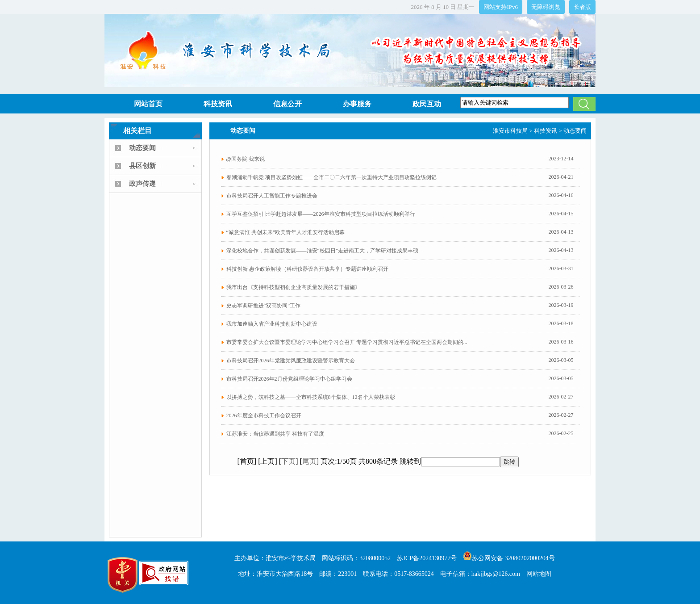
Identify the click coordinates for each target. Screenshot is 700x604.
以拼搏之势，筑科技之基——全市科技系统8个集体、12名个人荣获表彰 (311, 397)
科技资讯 (218, 104)
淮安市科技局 (510, 131)
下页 (288, 461)
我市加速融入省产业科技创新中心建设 (272, 324)
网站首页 (148, 104)
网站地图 (539, 574)
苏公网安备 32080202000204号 (509, 558)
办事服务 (357, 104)
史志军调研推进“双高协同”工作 (264, 306)
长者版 (582, 7)
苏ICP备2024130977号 (427, 558)
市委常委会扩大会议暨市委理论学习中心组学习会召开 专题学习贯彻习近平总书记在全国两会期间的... (347, 342)
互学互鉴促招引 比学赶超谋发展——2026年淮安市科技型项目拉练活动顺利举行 (321, 214)
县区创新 (142, 166)
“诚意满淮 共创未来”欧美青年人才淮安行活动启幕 (286, 232)
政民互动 (427, 104)
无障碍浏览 (546, 7)
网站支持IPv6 (501, 7)
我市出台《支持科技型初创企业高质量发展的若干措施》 (293, 287)
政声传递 (142, 184)
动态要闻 (575, 131)
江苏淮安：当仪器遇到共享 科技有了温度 (275, 434)
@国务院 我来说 (246, 159)
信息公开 (287, 104)
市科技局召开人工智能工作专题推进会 (272, 196)
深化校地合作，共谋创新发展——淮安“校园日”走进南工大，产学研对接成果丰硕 (323, 251)
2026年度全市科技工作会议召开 (264, 415)
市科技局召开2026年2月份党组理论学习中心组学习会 (289, 379)
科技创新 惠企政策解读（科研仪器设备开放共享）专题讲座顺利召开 (307, 269)
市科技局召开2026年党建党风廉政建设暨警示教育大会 (291, 361)
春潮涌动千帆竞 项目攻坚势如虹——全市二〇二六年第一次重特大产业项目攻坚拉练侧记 (331, 177)
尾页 (309, 461)
